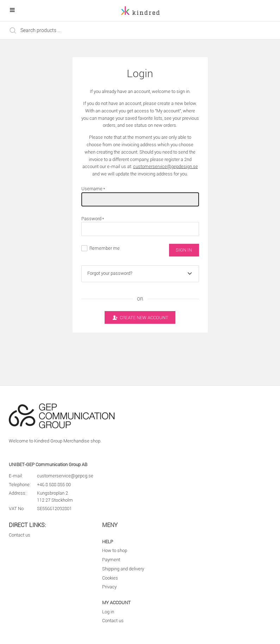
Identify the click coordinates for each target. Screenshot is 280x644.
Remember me (105, 248)
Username (94, 189)
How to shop (115, 550)
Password (93, 219)
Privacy (109, 587)
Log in (108, 612)
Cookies (110, 578)
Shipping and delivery (123, 569)
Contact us (20, 535)
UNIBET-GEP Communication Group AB (48, 465)
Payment (111, 560)
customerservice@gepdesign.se (166, 166)
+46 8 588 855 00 (54, 485)
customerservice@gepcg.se (65, 476)
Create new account (140, 318)
